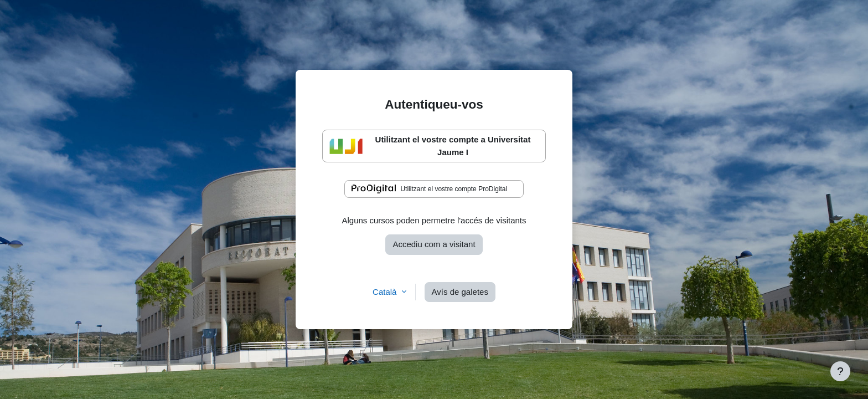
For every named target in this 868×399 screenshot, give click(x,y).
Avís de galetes (460, 292)
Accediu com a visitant (434, 244)
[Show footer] (840, 371)
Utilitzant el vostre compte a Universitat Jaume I (430, 146)
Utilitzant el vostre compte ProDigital (429, 189)
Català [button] (386, 292)
